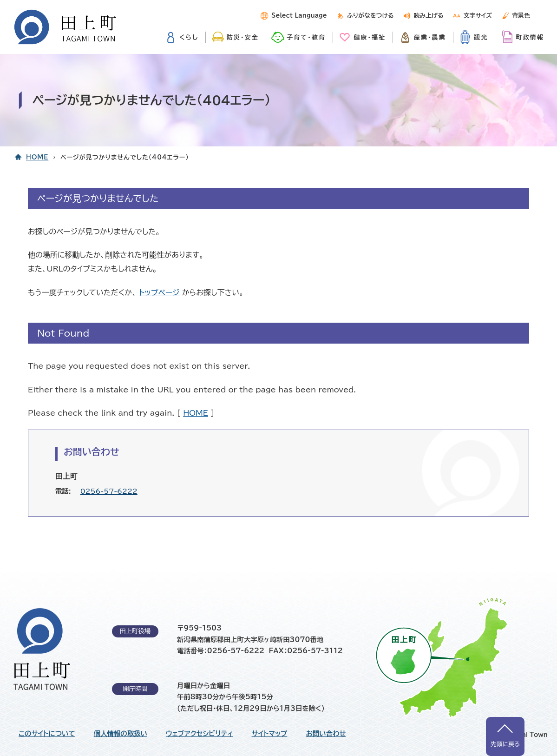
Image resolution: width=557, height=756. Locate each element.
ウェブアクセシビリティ (200, 734)
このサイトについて (47, 734)
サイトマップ (270, 734)
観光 (481, 37)
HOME (37, 157)
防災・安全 (243, 37)
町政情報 (530, 37)
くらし (189, 37)
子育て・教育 (306, 37)
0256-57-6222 (109, 491)
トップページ (159, 292)
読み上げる (429, 16)
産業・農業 (430, 37)
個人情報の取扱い (121, 734)
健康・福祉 (370, 37)
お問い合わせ (326, 734)
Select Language (299, 16)
